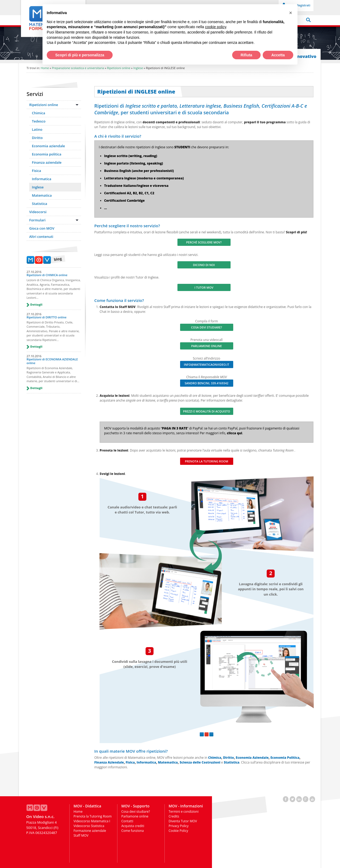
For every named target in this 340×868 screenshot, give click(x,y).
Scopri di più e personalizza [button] (80, 55)
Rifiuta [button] (246, 55)
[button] (291, 13)
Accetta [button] (278, 55)
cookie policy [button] (216, 27)
